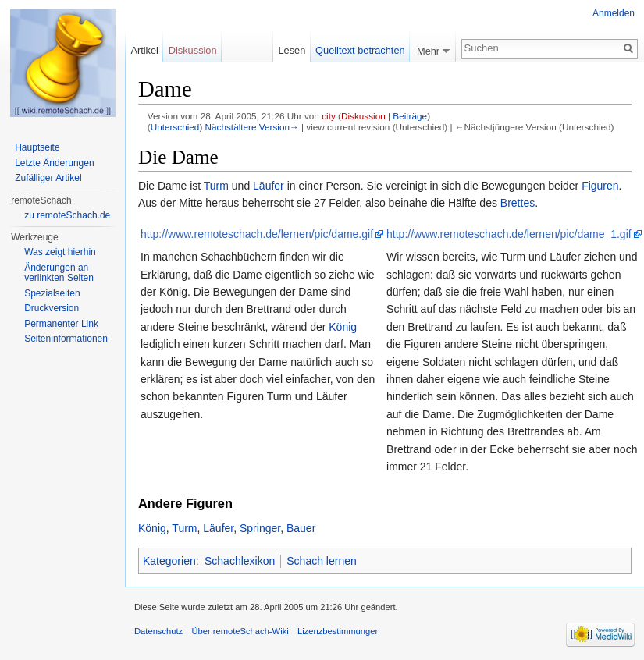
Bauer (301, 528)
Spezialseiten (52, 293)
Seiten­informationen (66, 339)
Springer (260, 528)
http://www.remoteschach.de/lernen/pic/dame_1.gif (509, 234)
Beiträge (410, 116)
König (343, 327)
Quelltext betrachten (360, 50)
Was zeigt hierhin (60, 252)
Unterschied (175, 127)
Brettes (518, 203)
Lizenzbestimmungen (339, 631)
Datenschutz (158, 631)
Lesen (292, 50)
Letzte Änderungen (54, 163)
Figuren (600, 186)
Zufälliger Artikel (48, 178)
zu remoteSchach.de (67, 215)
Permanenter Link (61, 324)
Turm (216, 186)
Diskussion (363, 116)
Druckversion (52, 308)
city (329, 116)
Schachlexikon (240, 561)
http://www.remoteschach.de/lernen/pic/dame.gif (257, 234)
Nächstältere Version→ (252, 127)
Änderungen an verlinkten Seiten (59, 273)
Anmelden (614, 13)
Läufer (269, 186)
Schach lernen (322, 561)
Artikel (144, 50)
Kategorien (169, 561)
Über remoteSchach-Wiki (240, 631)
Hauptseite (37, 147)
